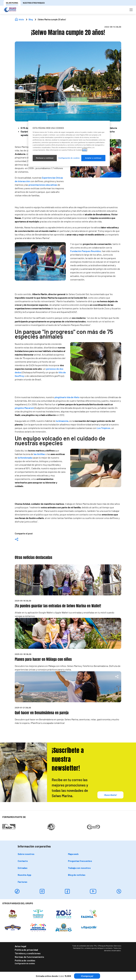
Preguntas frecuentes (80, 861)
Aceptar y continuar (93, 158)
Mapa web (73, 854)
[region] (69, 143)
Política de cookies (25, 960)
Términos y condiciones (28, 953)
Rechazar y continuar (45, 158)
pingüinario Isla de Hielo (67, 397)
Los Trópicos (104, 428)
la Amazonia (62, 421)
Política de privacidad (26, 950)
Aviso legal (21, 946)
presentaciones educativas (43, 185)
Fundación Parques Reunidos (86, 251)
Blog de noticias (77, 875)
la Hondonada (25, 458)
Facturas (22, 882)
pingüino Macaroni (24, 408)
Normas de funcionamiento (29, 957)
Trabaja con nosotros (79, 868)
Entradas (23, 868)
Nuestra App (25, 875)
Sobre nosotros (26, 854)
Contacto (23, 861)
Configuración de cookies (25, 963)
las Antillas (39, 454)
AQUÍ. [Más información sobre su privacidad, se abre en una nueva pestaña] (85, 150)
